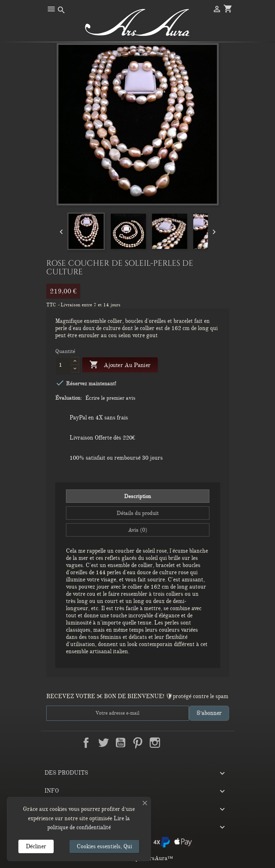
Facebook (86, 743)
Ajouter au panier (120, 365)
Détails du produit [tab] (137, 513)
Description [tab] (137, 496)
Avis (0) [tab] (138, 530)
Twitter (103, 743)
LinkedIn (172, 743)
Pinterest (138, 743)
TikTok (189, 743)
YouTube (120, 743)
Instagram (155, 743)
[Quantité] (63, 365)
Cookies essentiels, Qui (104, 846)
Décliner (36, 846)
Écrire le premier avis (110, 398)
